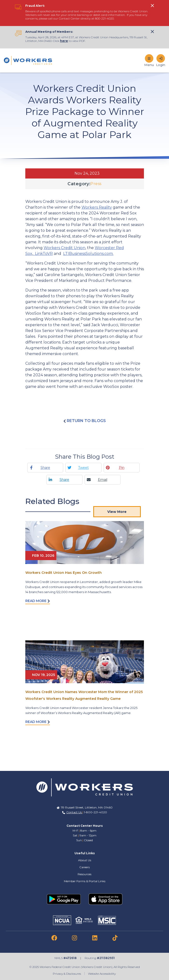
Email (103, 480)
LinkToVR (43, 254)
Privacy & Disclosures (67, 974)
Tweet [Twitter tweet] (83, 468)
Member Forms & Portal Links (85, 881)
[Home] (28, 60)
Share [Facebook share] (45, 468)
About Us (85, 860)
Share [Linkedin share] (64, 480)
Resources (84, 874)
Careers (84, 867)
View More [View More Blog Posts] (117, 512)
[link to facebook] (54, 938)
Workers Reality (97, 207)
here (64, 41)
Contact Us (74, 812)
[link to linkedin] (95, 938)
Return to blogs (85, 421)
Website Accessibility (102, 974)
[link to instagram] (74, 938)
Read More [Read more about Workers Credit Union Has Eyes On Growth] (38, 601)
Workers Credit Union (64, 248)
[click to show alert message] (152, 6)
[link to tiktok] (115, 938)
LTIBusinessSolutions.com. (88, 254)
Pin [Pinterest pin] (122, 468)
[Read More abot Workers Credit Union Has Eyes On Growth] (85, 543)
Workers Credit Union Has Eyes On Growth (64, 573)
